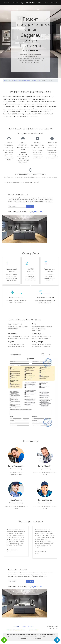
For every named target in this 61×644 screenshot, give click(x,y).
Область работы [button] (33, 630)
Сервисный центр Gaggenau (12, 80)
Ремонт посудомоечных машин (31, 80)
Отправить (30, 206)
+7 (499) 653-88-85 (30, 51)
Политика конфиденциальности (16, 630)
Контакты (54, 3)
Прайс (46, 3)
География (15, 3)
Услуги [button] (6, 3)
